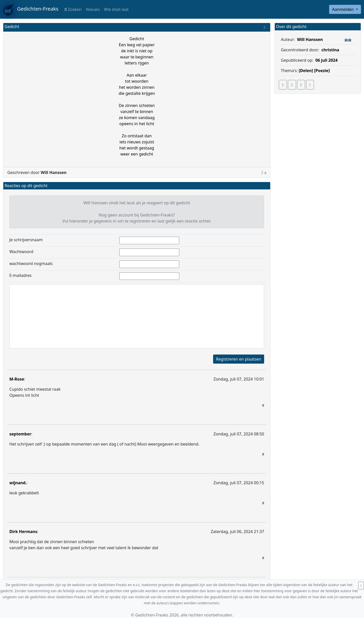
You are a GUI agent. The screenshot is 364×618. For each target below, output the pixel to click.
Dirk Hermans (23, 532)
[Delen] (306, 71)
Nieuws (93, 9)
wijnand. (18, 483)
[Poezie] (322, 71)
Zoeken (73, 9)
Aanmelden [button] (344, 9)
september (20, 434)
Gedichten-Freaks (31, 9)
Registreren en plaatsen (239, 359)
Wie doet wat (116, 9)
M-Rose (17, 379)
